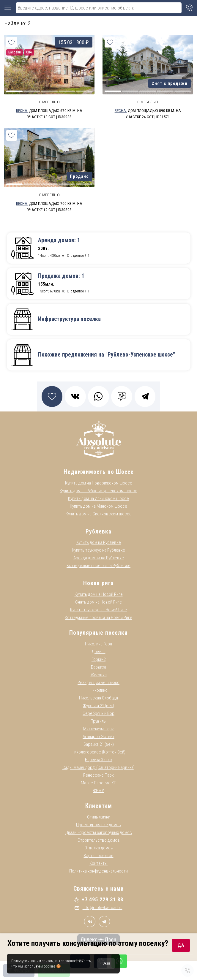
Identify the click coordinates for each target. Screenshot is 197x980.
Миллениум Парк (98, 729)
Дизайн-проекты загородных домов (99, 832)
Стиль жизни (99, 817)
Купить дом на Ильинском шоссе (98, 498)
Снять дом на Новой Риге (98, 602)
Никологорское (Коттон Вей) (98, 752)
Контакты (98, 863)
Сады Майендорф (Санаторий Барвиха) (98, 767)
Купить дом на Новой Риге (99, 594)
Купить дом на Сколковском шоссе (99, 514)
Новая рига (98, 583)
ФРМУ (98, 791)
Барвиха (98, 667)
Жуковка (99, 675)
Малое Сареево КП (99, 783)
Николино (99, 690)
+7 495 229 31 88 (98, 899)
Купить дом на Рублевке (99, 542)
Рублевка (98, 532)
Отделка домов (99, 848)
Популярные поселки (98, 633)
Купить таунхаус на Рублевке (98, 550)
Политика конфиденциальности (98, 871)
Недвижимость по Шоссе (99, 472)
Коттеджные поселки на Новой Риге (98, 618)
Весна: (22, 110)
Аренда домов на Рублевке (99, 558)
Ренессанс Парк (98, 775)
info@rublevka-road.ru (98, 908)
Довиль (99, 652)
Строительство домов (99, 840)
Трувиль (98, 721)
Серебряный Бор (98, 713)
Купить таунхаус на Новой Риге (98, 610)
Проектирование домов (98, 825)
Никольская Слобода (98, 698)
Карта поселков (99, 856)
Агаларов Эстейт (98, 737)
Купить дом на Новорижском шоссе (99, 483)
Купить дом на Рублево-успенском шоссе (98, 491)
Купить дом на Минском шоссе (98, 506)
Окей (106, 963)
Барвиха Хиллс (98, 760)
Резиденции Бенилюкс (98, 683)
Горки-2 (98, 659)
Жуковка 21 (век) (98, 706)
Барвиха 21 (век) (99, 744)
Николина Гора (98, 644)
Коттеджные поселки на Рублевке (98, 566)
